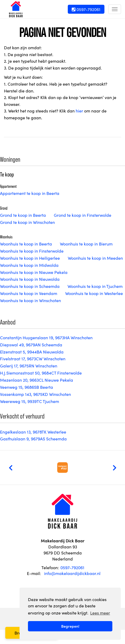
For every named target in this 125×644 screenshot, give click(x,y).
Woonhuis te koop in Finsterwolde (32, 251)
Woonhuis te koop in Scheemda (30, 286)
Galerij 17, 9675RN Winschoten (29, 366)
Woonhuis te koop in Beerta (26, 244)
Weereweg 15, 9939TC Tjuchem (30, 401)
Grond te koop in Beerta (23, 215)
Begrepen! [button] (70, 626)
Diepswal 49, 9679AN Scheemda (31, 345)
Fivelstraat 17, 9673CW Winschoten (33, 358)
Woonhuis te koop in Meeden (95, 258)
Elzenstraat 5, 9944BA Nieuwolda (32, 352)
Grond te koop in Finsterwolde (83, 215)
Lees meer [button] (100, 613)
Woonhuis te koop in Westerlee (94, 293)
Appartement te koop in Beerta (30, 193)
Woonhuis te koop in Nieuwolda (30, 279)
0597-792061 (86, 9)
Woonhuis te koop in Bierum (86, 244)
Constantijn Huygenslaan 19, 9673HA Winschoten (46, 337)
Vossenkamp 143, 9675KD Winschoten (35, 394)
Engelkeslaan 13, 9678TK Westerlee (33, 432)
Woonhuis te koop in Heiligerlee (30, 258)
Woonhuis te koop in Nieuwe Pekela (34, 272)
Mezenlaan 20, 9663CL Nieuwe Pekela (37, 380)
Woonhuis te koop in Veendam (29, 293)
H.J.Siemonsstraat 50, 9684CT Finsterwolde (41, 373)
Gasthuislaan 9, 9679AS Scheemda (33, 439)
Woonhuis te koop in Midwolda (29, 265)
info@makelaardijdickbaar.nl (72, 573)
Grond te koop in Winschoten (27, 222)
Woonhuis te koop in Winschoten (30, 300)
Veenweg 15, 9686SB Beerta (27, 387)
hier (79, 111)
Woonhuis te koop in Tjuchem (95, 286)
